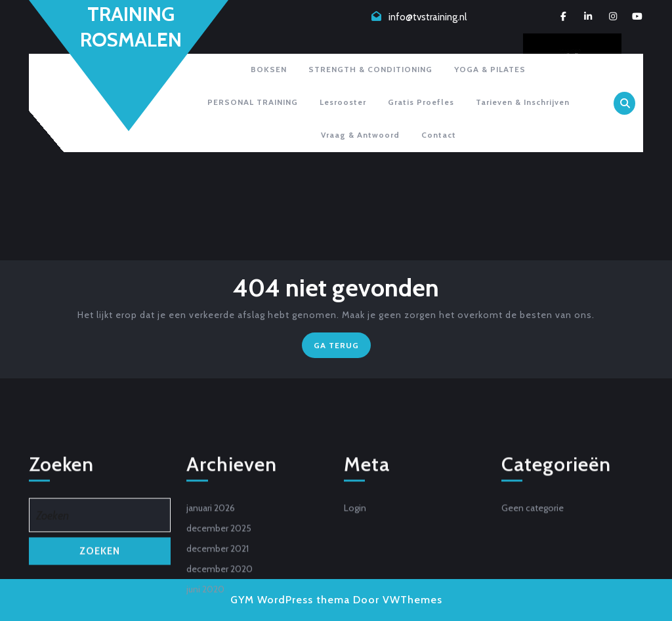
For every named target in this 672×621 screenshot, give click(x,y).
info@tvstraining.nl (428, 17)
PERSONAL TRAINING (253, 102)
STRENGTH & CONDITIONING (370, 69)
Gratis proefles (421, 102)
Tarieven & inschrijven (523, 102)
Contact (439, 135)
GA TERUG (342, 348)
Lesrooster (343, 102)
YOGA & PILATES (490, 69)
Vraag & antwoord (360, 135)
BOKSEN (269, 69)
